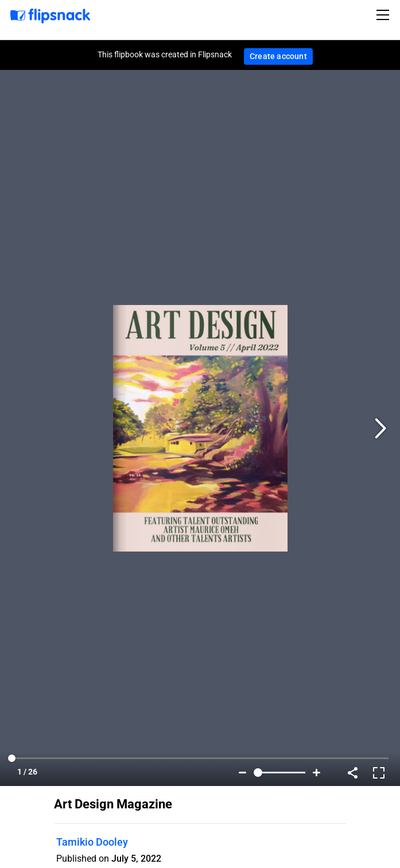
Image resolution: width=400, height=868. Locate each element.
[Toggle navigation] (385, 15)
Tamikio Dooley (92, 842)
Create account (278, 56)
